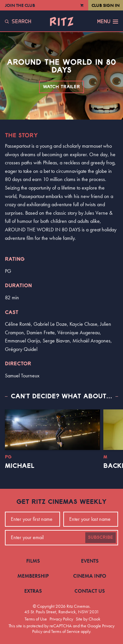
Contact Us (90, 591)
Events (90, 561)
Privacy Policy (61, 619)
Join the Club (20, 5)
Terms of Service (65, 631)
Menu (108, 22)
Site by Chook (88, 619)
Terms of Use (36, 619)
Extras (33, 591)
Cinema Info (90, 576)
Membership (33, 576)
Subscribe (101, 537)
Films (33, 561)
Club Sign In (106, 5)
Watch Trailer (61, 87)
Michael (20, 466)
